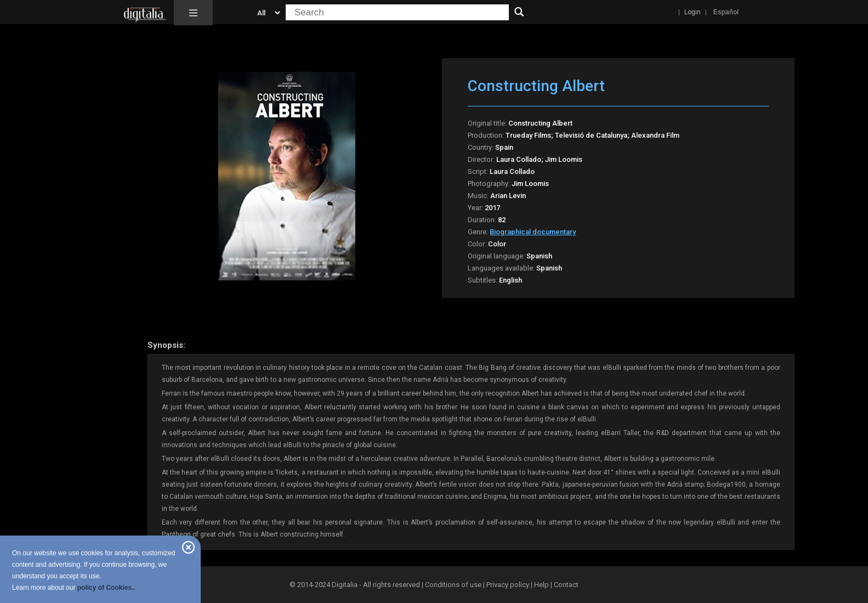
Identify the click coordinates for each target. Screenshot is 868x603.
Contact (566, 585)
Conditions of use (454, 585)
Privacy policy (508, 585)
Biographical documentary (533, 232)
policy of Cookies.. (106, 588)
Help (541, 585)
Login (693, 12)
